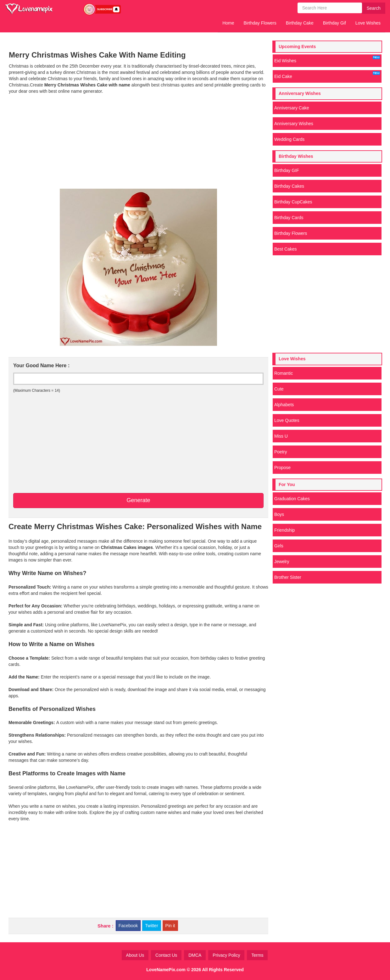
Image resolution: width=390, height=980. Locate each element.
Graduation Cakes (292, 499)
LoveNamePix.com (166, 970)
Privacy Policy (226, 955)
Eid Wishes (327, 59)
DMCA (195, 955)
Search (374, 8)
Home (228, 23)
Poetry (281, 452)
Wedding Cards (289, 139)
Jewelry (282, 562)
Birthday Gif (334, 23)
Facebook (128, 926)
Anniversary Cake (292, 108)
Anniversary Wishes (294, 124)
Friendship (284, 530)
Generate (138, 500)
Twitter (151, 926)
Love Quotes (287, 420)
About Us (135, 955)
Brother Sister (288, 577)
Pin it (170, 926)
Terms (257, 955)
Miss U (281, 436)
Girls (279, 546)
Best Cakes (286, 249)
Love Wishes (368, 23)
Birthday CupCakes (293, 202)
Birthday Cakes (289, 186)
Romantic (284, 373)
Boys (279, 514)
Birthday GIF (287, 170)
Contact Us (166, 955)
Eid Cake (327, 75)
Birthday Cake (300, 23)
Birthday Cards (289, 218)
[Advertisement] (138, 141)
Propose (282, 468)
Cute (279, 389)
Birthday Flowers (260, 23)
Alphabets (284, 405)
